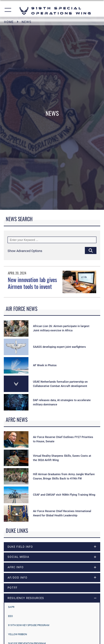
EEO (10, 616)
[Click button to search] (91, 250)
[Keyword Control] (52, 240)
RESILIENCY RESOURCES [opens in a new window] (26, 598)
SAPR (11, 607)
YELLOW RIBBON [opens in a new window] (18, 634)
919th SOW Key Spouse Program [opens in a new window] (29, 625)
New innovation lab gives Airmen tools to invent (32, 283)
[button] (8, 11)
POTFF (12, 588)
